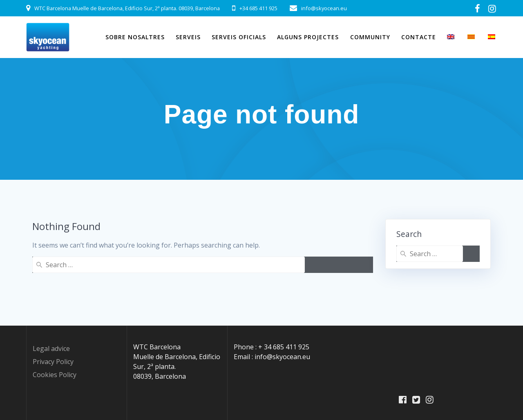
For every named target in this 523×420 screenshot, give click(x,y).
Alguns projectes (308, 37)
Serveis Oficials (239, 37)
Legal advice (51, 349)
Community (370, 37)
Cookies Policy (55, 375)
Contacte (419, 37)
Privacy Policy (53, 362)
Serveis (188, 37)
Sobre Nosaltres (135, 37)
